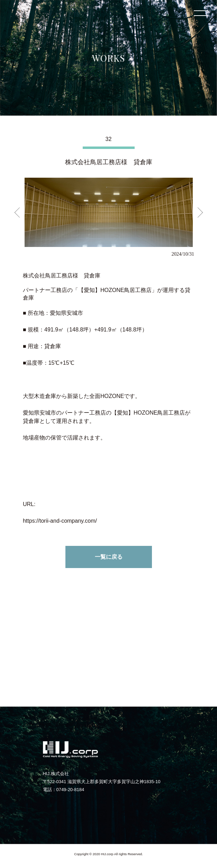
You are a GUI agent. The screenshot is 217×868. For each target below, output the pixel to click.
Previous (19, 212)
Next (198, 212)
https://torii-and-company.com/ (60, 521)
